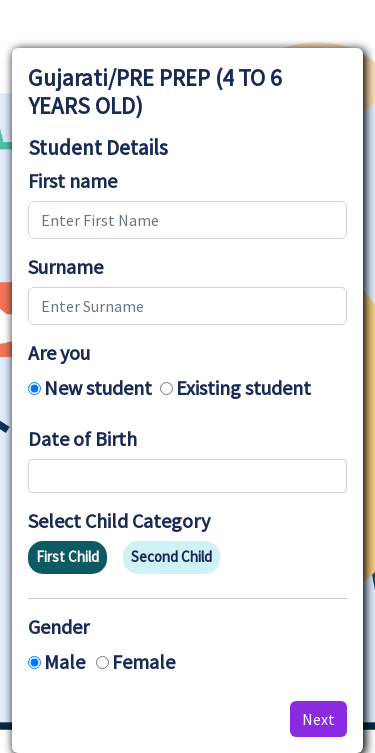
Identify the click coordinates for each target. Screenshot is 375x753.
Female (143, 661)
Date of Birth (82, 439)
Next (318, 719)
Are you (59, 353)
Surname (65, 267)
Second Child (171, 556)
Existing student (243, 387)
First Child (67, 556)
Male (64, 661)
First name (72, 181)
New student (98, 387)
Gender (58, 627)
